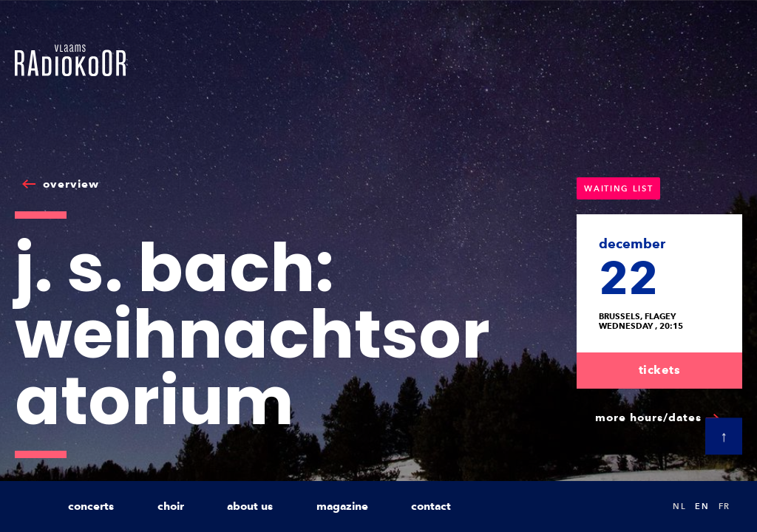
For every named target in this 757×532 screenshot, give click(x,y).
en (702, 506)
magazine (342, 506)
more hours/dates (648, 417)
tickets (660, 370)
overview (71, 184)
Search (646, 507)
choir (171, 506)
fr (724, 506)
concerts (91, 506)
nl (679, 506)
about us (250, 506)
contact (431, 506)
